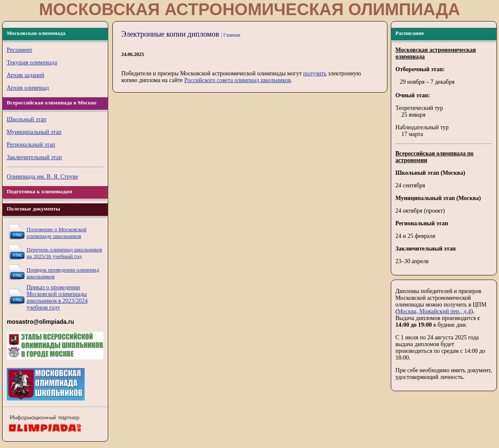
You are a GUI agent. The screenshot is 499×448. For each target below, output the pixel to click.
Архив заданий (25, 75)
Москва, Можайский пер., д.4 (434, 311)
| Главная (231, 35)
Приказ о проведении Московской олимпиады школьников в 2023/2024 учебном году (57, 297)
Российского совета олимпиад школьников (237, 80)
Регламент (20, 50)
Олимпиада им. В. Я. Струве (43, 177)
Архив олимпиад (28, 88)
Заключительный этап (34, 157)
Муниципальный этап (34, 132)
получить (315, 73)
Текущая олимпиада (32, 63)
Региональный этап (31, 145)
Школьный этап (27, 119)
